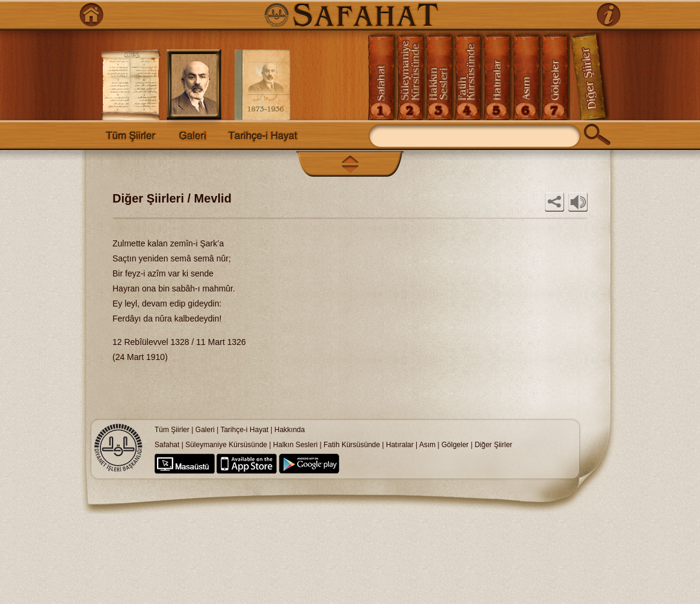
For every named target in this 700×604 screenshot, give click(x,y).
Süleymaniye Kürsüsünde (226, 445)
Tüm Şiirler (172, 430)
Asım (428, 445)
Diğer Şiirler (493, 445)
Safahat (167, 445)
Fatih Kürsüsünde (352, 445)
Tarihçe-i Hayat (244, 430)
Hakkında (290, 430)
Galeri (205, 430)
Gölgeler (455, 445)
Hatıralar (400, 445)
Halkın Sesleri (295, 445)
